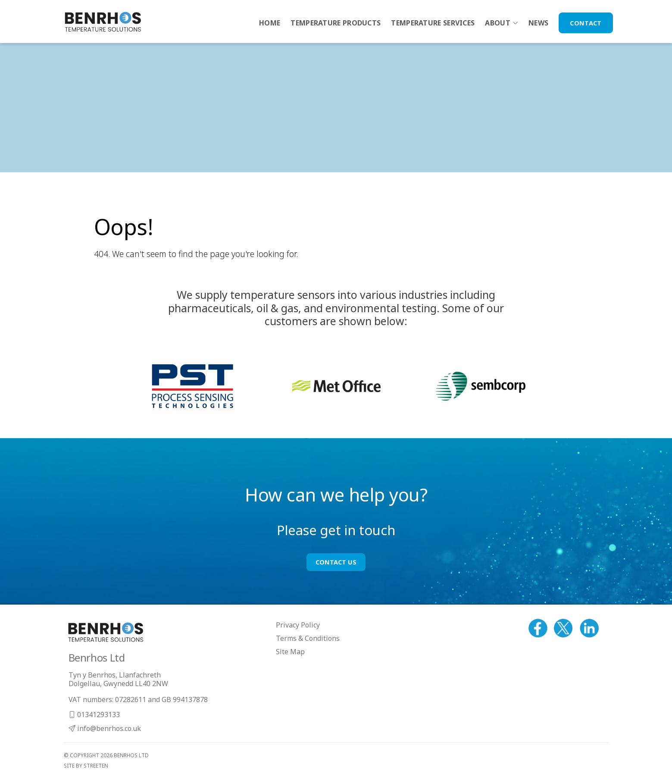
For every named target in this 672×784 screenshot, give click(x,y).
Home (270, 23)
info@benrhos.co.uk (105, 728)
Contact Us (336, 562)
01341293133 (94, 715)
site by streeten (86, 766)
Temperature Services (433, 23)
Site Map (290, 652)
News (538, 23)
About (498, 23)
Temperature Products (336, 23)
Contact (586, 23)
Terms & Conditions (308, 638)
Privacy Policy (298, 625)
